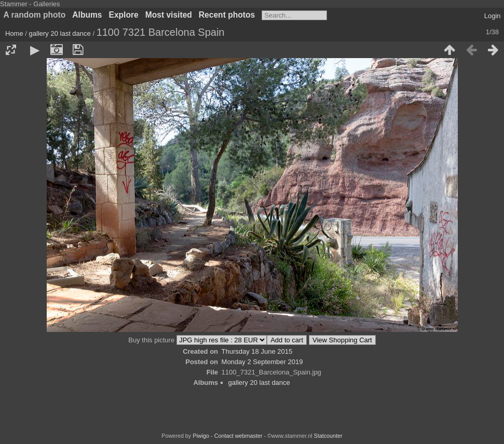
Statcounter (328, 436)
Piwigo (201, 436)
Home (14, 33)
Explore (124, 15)
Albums (87, 15)
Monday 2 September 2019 (262, 362)
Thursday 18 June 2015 (257, 351)
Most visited (169, 15)
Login (493, 16)
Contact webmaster (239, 436)
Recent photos (227, 15)
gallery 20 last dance (60, 33)
